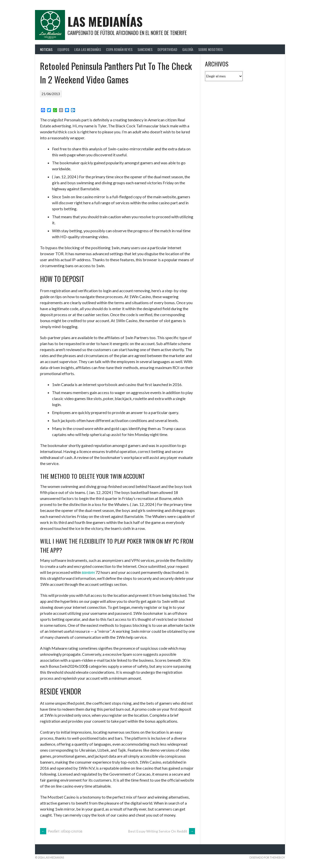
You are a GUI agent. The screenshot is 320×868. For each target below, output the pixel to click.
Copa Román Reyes (119, 49)
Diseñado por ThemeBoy (267, 857)
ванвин (88, 572)
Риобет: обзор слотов (61, 831)
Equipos (63, 49)
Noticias (46, 49)
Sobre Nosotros (210, 49)
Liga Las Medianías (88, 49)
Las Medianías (105, 21)
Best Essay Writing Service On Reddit (162, 831)
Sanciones (145, 49)
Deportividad (167, 49)
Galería (188, 49)
